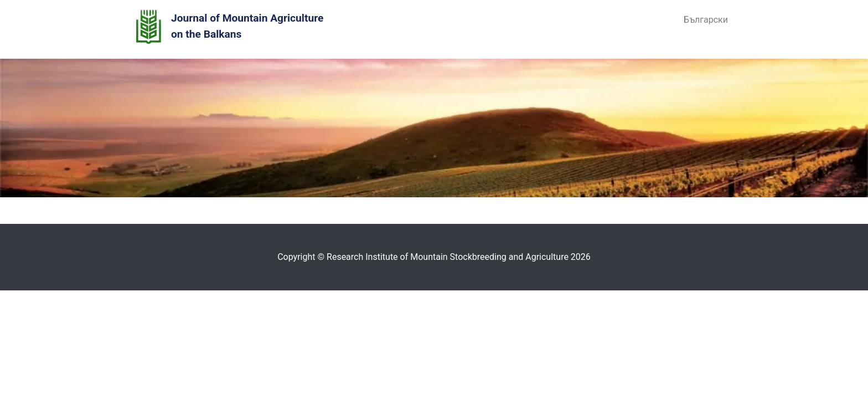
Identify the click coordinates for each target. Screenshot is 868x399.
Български (706, 20)
